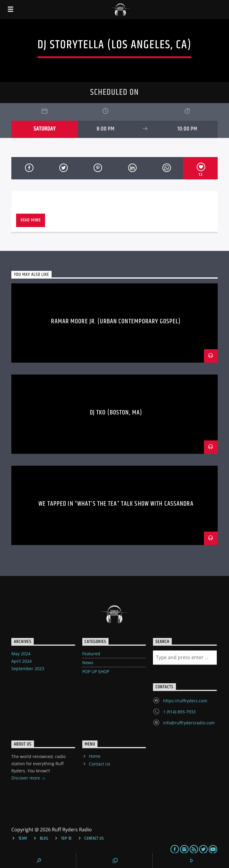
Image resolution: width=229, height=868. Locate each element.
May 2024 (21, 654)
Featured (91, 654)
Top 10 (66, 839)
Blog (44, 839)
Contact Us (100, 764)
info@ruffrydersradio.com (189, 723)
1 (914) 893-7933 (179, 712)
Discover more (28, 778)
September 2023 (28, 669)
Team (23, 839)
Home (95, 756)
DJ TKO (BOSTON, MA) (116, 413)
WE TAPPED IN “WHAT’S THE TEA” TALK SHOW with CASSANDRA (116, 504)
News (88, 663)
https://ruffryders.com (185, 701)
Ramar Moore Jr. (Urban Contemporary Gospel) (116, 321)
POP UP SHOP (96, 671)
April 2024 (21, 661)
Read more (31, 220)
